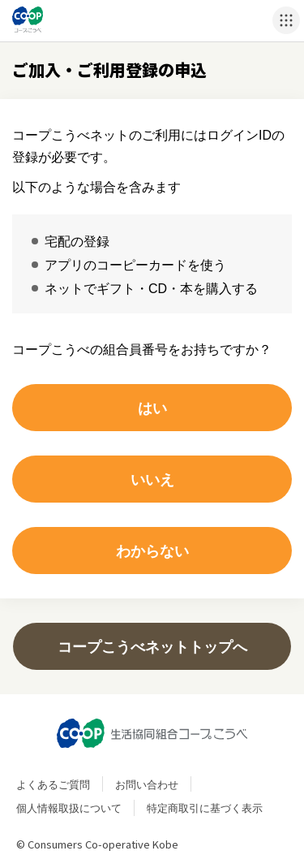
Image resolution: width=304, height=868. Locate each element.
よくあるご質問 (53, 784)
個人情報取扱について (69, 808)
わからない (152, 550)
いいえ (152, 479)
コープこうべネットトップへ (152, 646)
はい (152, 407)
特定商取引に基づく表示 (205, 808)
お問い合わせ (147, 784)
